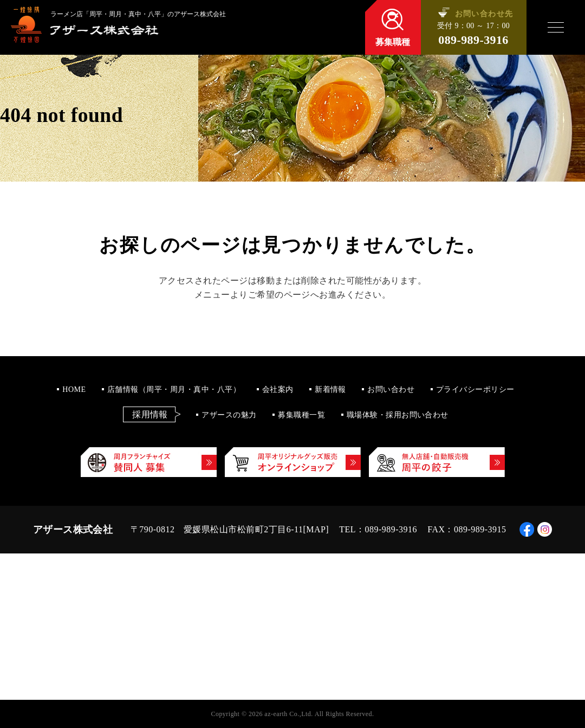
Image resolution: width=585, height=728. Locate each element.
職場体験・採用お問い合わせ (398, 415)
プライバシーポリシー (475, 389)
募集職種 (393, 42)
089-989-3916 (473, 40)
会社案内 (278, 389)
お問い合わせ (391, 389)
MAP (316, 529)
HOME (74, 389)
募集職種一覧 (301, 415)
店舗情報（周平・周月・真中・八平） (174, 389)
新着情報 (330, 389)
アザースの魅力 (229, 415)
